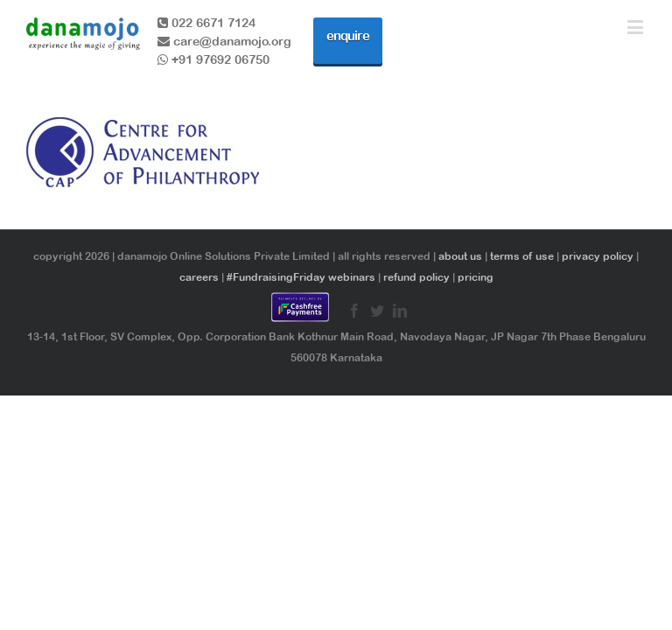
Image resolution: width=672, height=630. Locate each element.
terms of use (522, 256)
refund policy (416, 277)
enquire (348, 35)
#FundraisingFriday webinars (301, 277)
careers (199, 277)
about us (460, 256)
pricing (476, 277)
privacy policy (598, 256)
